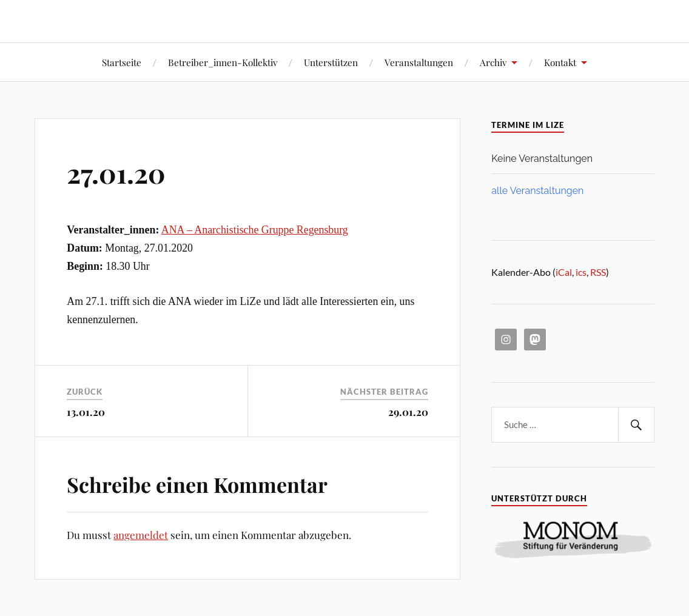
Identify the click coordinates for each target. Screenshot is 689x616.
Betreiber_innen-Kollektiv (223, 62)
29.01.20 (408, 412)
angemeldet (141, 535)
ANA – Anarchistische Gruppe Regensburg (255, 230)
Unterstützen (331, 62)
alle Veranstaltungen (537, 191)
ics (581, 272)
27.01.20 (116, 172)
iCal (564, 272)
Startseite (122, 62)
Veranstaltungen (419, 62)
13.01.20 (86, 412)
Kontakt (560, 62)
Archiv (493, 62)
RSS (598, 272)
